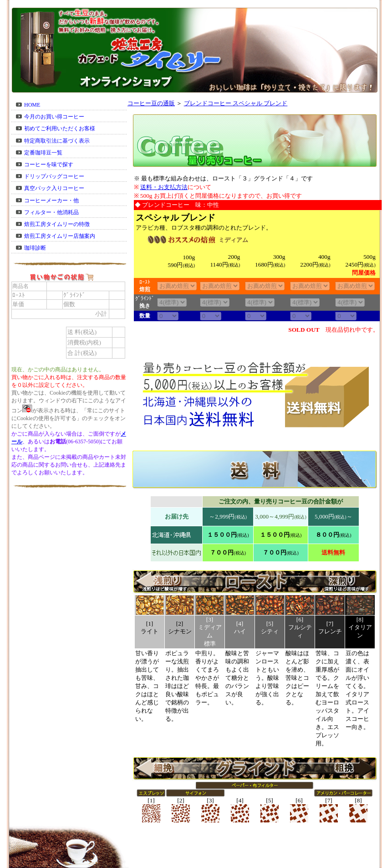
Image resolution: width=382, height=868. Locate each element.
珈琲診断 (35, 248)
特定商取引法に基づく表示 (57, 141)
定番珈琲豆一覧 (43, 153)
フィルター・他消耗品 (51, 212)
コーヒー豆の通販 (151, 103)
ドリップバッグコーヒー (54, 176)
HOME (32, 105)
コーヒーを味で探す (49, 164)
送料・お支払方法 (164, 187)
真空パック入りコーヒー (54, 188)
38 (172, 302)
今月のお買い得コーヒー (54, 117)
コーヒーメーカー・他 (51, 200)
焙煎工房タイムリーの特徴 (57, 224)
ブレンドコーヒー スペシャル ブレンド (236, 103)
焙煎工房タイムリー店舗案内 (60, 236)
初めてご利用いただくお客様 (60, 128)
